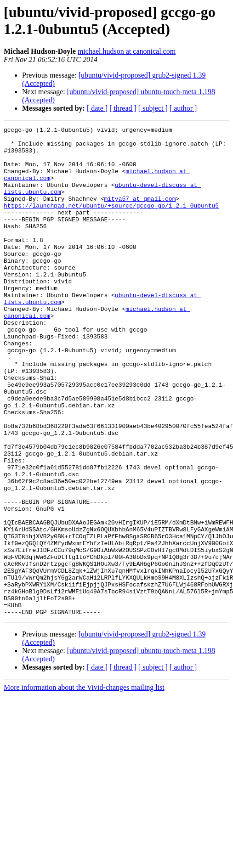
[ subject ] (153, 108)
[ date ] (97, 108)
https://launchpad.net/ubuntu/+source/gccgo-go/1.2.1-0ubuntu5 (111, 222)
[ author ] (183, 108)
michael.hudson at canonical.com (127, 51)
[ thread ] (123, 108)
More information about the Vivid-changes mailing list (84, 785)
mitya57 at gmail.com (140, 214)
